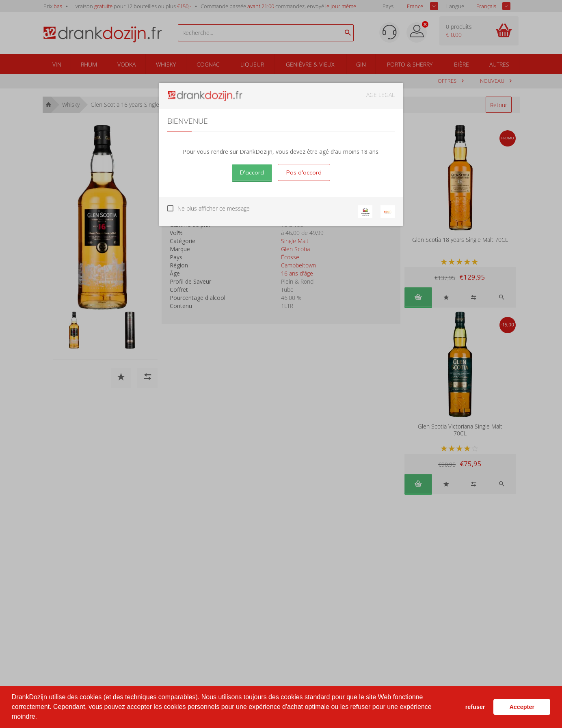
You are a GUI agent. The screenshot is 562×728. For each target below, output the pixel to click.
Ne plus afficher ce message (214, 208)
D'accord (252, 172)
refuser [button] (475, 707)
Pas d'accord (304, 172)
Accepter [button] (522, 707)
